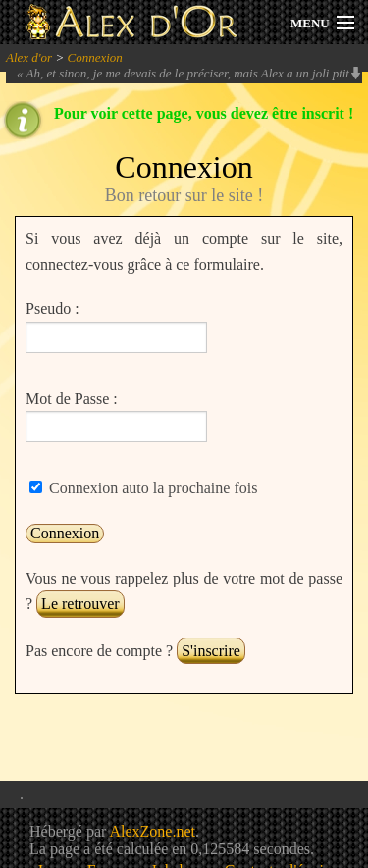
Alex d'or (29, 57)
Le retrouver (80, 604)
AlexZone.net (152, 831)
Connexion (94, 57)
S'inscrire (211, 651)
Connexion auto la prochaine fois (151, 488)
